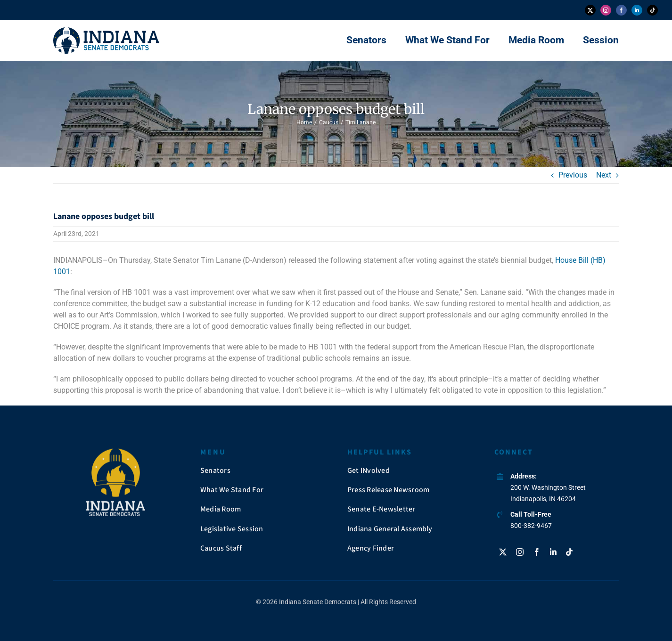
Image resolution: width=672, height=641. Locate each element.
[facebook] (621, 10)
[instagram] (606, 10)
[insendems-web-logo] (106, 31)
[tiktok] (652, 10)
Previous (573, 175)
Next (604, 175)
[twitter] (590, 10)
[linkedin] (637, 10)
